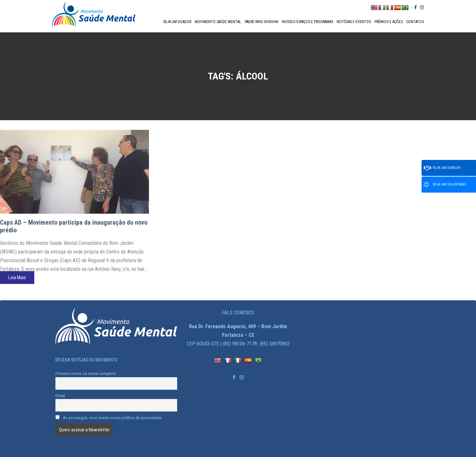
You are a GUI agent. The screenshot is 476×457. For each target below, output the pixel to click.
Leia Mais (17, 278)
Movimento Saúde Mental (218, 22)
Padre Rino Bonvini (262, 22)
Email (60, 395)
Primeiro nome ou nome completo (86, 373)
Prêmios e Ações (389, 22)
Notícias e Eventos (354, 22)
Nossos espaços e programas (308, 22)
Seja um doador (177, 22)
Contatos (415, 22)
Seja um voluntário (445, 185)
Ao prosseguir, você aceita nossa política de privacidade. (109, 418)
